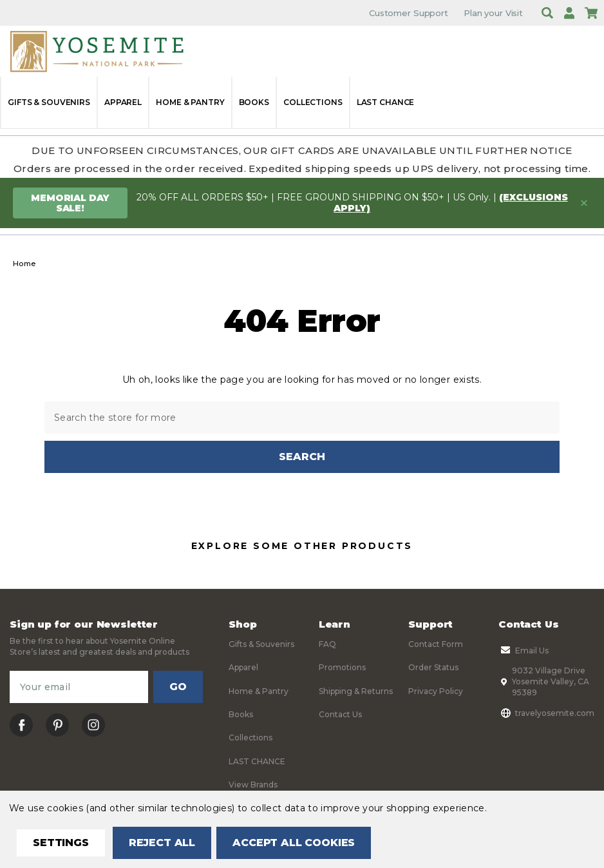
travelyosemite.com (546, 713)
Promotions (342, 668)
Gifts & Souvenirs (49, 102)
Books (254, 102)
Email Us (524, 650)
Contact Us (340, 714)
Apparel (123, 102)
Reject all (162, 843)
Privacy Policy (436, 691)
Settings (61, 843)
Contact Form (436, 644)
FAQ (327, 644)
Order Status (433, 668)
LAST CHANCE (386, 102)
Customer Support (409, 13)
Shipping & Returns (356, 691)
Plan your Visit (493, 13)
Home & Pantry (190, 102)
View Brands (253, 785)
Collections (313, 102)
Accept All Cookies (294, 843)
